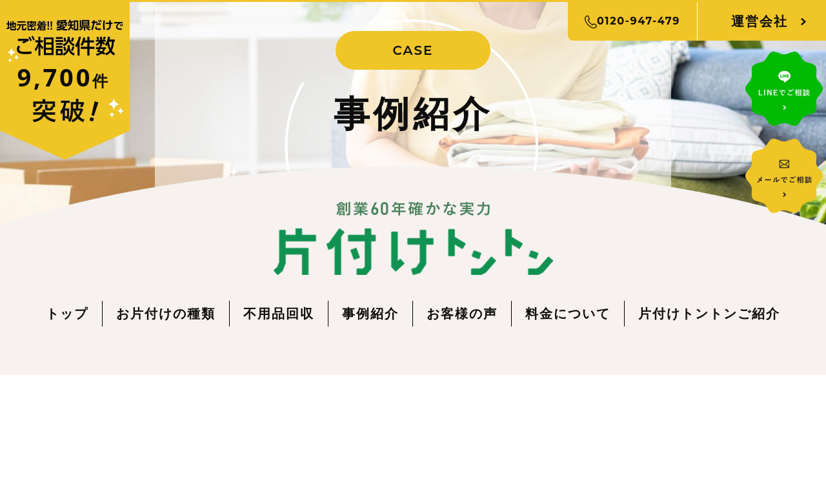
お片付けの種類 (166, 313)
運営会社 (760, 21)
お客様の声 (462, 313)
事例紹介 (370, 313)
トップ (67, 313)
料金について (568, 313)
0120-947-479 (632, 21)
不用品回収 (279, 313)
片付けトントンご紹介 (709, 313)
